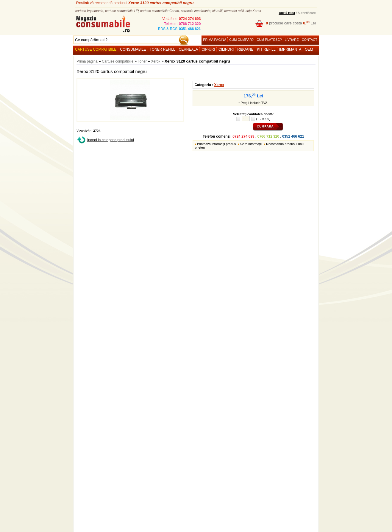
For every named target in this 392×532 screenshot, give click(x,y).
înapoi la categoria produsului (111, 140)
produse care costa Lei (291, 23)
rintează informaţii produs (216, 144)
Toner (142, 61)
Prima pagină (215, 40)
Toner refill (163, 49)
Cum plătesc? (269, 40)
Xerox (156, 61)
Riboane (245, 49)
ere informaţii (251, 144)
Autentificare (307, 13)
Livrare (292, 40)
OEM (309, 49)
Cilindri (226, 49)
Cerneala (189, 49)
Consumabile (133, 49)
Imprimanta (290, 49)
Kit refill (266, 49)
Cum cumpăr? (241, 40)
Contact (310, 40)
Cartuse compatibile (96, 49)
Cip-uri (208, 49)
